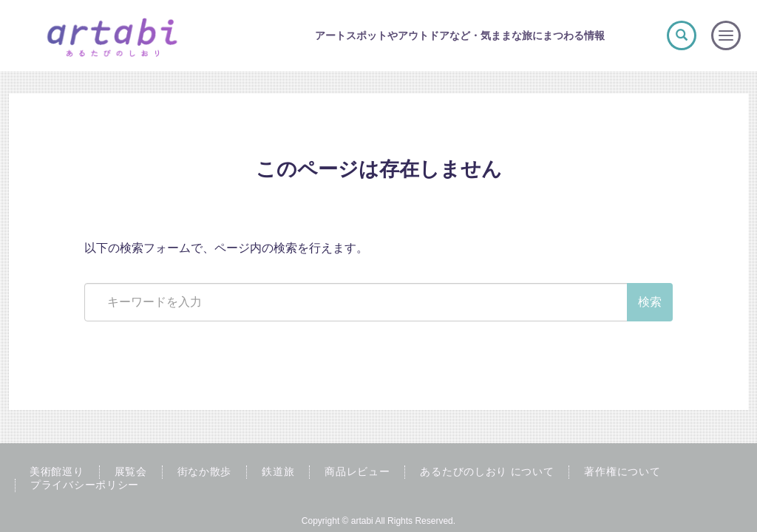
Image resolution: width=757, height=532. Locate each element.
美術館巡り (57, 471)
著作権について (622, 471)
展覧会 (131, 471)
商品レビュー (357, 471)
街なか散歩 (205, 471)
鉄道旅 (278, 471)
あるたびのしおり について (487, 471)
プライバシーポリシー (85, 485)
